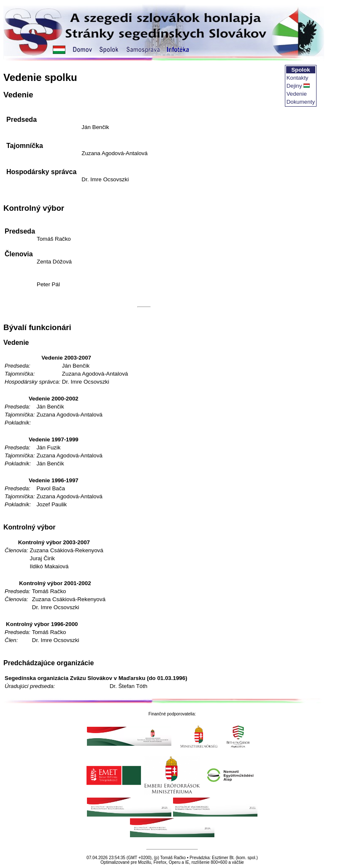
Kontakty (298, 78)
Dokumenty (301, 102)
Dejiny (294, 86)
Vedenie (297, 94)
